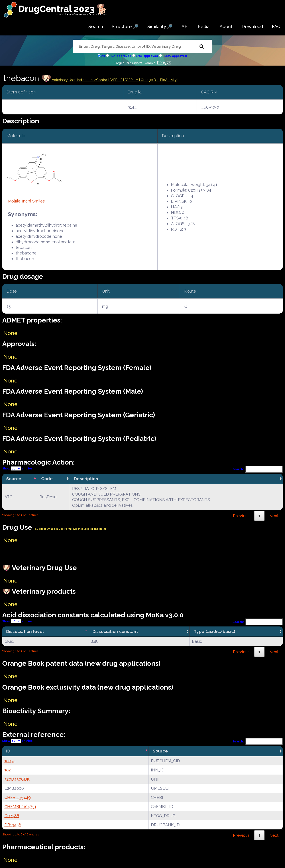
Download (252, 27)
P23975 (164, 63)
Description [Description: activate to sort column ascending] (86, 479)
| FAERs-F (116, 80)
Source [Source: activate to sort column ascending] (160, 751)
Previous (241, 516)
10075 (10, 761)
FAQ (276, 27)
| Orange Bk (149, 80)
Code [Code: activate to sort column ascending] (47, 479)
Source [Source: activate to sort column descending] (14, 479)
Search (96, 27)
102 (8, 770)
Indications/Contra (93, 80)
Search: (258, 469)
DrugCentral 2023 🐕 (63, 9)
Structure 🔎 (125, 27)
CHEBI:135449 (18, 797)
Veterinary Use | (64, 80)
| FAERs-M (131, 80)
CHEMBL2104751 (20, 807)
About (226, 27)
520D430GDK (17, 779)
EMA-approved (147, 56)
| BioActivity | (168, 80)
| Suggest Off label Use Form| (53, 529)
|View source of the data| (89, 529)
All (103, 56)
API (185, 27)
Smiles (39, 201)
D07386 (12, 816)
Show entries (17, 468)
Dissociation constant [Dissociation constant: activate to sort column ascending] (115, 631)
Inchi (26, 201)
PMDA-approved (175, 56)
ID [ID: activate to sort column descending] (8, 751)
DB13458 (13, 825)
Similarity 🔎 (160, 27)
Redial (204, 27)
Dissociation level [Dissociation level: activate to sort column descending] (25, 631)
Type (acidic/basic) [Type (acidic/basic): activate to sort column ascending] (214, 631)
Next (274, 516)
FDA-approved (120, 56)
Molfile (14, 201)
